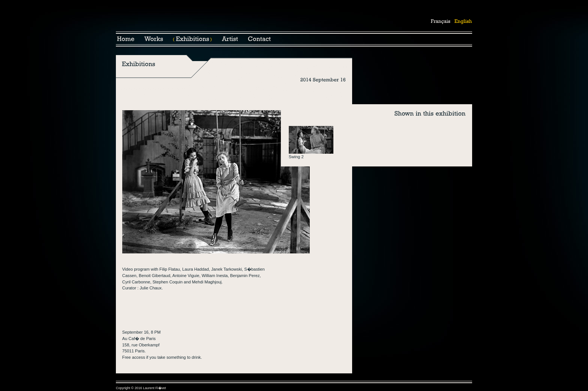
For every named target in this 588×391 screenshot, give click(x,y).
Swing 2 (296, 157)
